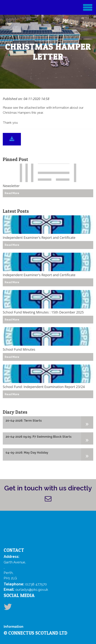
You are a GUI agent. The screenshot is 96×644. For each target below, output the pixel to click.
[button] (87, 422)
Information (14, 627)
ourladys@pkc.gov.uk (32, 590)
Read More (12, 193)
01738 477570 (36, 584)
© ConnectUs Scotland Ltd (36, 633)
